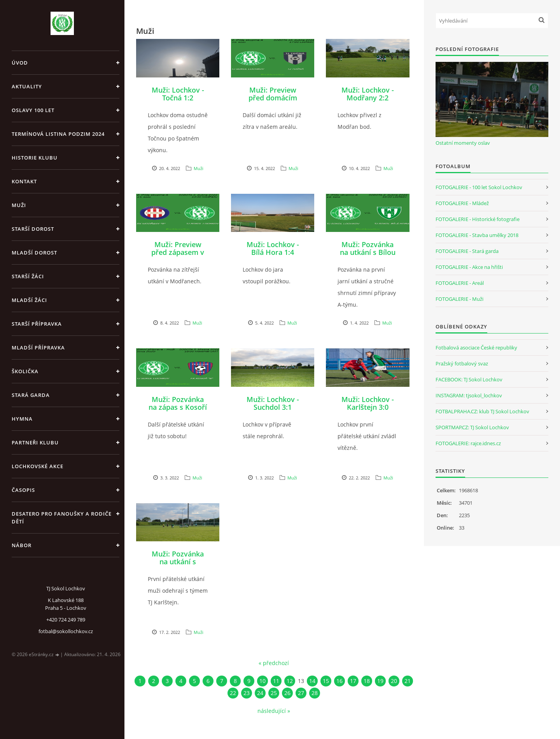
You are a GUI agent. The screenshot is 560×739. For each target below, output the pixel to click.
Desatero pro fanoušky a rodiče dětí (62, 518)
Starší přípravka (37, 324)
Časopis (23, 490)
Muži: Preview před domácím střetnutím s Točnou (273, 102)
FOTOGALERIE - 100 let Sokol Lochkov (479, 187)
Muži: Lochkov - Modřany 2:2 (368, 94)
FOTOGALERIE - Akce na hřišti (469, 267)
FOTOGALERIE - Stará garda (467, 251)
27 (301, 693)
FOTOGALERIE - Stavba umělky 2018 (477, 235)
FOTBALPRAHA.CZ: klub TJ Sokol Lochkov (482, 411)
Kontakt (24, 181)
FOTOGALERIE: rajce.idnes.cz (468, 443)
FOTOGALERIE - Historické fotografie (478, 219)
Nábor (22, 545)
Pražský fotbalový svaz (462, 363)
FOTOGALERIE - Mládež (462, 203)
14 (312, 681)
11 (276, 681)
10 (262, 681)
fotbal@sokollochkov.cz (66, 631)
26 (287, 693)
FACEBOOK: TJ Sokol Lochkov (469, 379)
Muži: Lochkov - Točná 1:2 (178, 94)
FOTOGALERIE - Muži (459, 299)
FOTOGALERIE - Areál (460, 283)
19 (380, 681)
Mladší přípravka (38, 348)
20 (394, 681)
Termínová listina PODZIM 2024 (58, 134)
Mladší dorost (34, 253)
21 (408, 681)
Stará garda (31, 395)
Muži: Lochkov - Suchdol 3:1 (273, 403)
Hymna (22, 419)
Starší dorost (33, 229)
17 (353, 681)
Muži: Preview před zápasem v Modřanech (178, 252)
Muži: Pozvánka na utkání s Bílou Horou (368, 252)
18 (367, 681)
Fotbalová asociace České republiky (476, 348)
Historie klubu (35, 158)
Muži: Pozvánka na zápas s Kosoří (178, 403)
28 (315, 693)
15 (326, 681)
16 (339, 681)
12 (290, 681)
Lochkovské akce (38, 466)
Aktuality (27, 86)
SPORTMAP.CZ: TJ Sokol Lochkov (472, 427)
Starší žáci (28, 276)
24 (260, 693)
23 (247, 693)
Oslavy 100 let (33, 110)
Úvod (20, 63)
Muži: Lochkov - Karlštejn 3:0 (368, 403)
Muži (19, 205)
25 (274, 693)
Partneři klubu (35, 442)
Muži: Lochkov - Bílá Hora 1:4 (273, 248)
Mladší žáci (29, 300)
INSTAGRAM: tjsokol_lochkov (469, 395)
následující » (274, 711)
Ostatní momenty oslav (463, 143)
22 (233, 693)
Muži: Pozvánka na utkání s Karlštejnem (178, 562)
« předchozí (274, 663)
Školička (25, 371)
